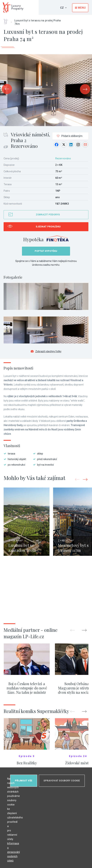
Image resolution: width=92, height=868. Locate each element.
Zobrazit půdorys (48, 215)
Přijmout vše (24, 781)
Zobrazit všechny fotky (46, 351)
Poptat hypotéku (46, 251)
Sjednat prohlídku (48, 227)
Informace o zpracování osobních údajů (14, 852)
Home (7, 20)
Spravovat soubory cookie (62, 781)
